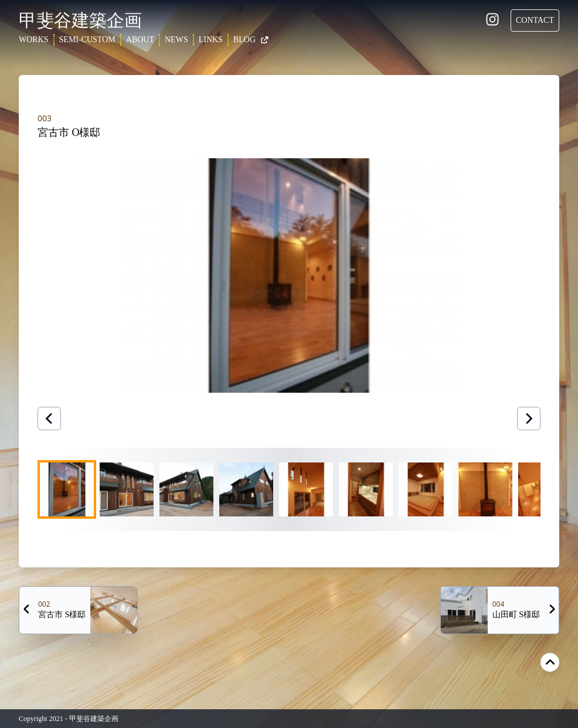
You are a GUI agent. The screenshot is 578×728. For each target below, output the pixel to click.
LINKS (211, 40)
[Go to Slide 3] (186, 489)
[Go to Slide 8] (485, 489)
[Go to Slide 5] (306, 489)
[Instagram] (492, 21)
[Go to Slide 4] (246, 489)
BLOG (251, 40)
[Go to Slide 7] (426, 489)
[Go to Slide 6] (366, 489)
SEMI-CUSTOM (87, 40)
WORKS (34, 40)
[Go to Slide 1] (67, 489)
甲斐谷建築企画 (80, 20)
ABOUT (140, 40)
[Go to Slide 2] (127, 489)
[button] (289, 275)
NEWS (176, 40)
